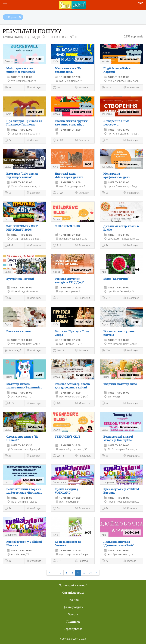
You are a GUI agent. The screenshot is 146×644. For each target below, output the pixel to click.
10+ (57, 403)
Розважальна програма (35, 246)
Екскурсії (33, 193)
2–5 (57, 561)
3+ (8, 88)
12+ (106, 351)
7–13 (106, 88)
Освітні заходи (132, 88)
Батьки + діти (14, 351)
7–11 (58, 246)
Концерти (34, 298)
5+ (8, 193)
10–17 (59, 351)
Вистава (81, 88)
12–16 (59, 456)
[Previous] (49, 573)
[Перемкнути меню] (5, 5)
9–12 (58, 193)
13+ (106, 140)
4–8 (9, 246)
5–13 (106, 298)
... (84, 573)
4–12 (9, 403)
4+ (56, 88)
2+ (8, 140)
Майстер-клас (35, 88)
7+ (105, 561)
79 (91, 573)
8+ (8, 456)
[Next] (97, 573)
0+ (8, 298)
